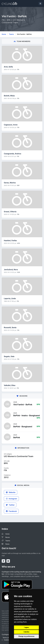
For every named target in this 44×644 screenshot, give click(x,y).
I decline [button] (26, 632)
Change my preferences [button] (26, 636)
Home (4, 34)
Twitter (10, 505)
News (7, 544)
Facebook (11, 511)
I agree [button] (26, 627)
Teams (11, 34)
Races (8, 537)
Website (11, 492)
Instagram (11, 499)
